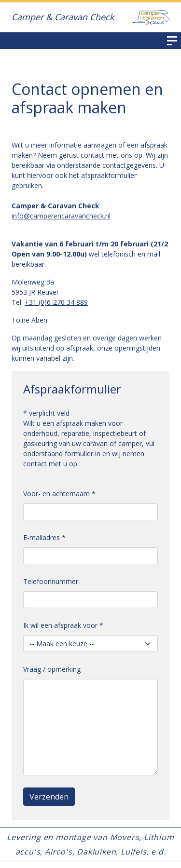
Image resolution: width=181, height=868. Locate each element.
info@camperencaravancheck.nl (61, 216)
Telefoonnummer (51, 581)
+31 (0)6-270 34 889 (56, 302)
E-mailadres (44, 537)
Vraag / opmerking (52, 669)
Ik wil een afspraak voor (63, 625)
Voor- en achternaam (59, 494)
